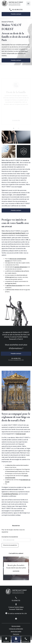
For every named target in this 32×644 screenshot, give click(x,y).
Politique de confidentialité (16, 629)
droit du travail (21, 434)
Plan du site (16, 634)
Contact (16, 641)
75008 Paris (16, 608)
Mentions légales (16, 626)
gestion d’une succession (14, 286)
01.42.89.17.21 (17, 10)
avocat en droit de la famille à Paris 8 (14, 233)
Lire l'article (16, 571)
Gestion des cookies (16, 631)
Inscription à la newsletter (10, 537)
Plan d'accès (6, 641)
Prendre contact (16, 14)
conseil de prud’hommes (10, 494)
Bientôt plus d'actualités (16, 565)
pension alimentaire (21, 267)
